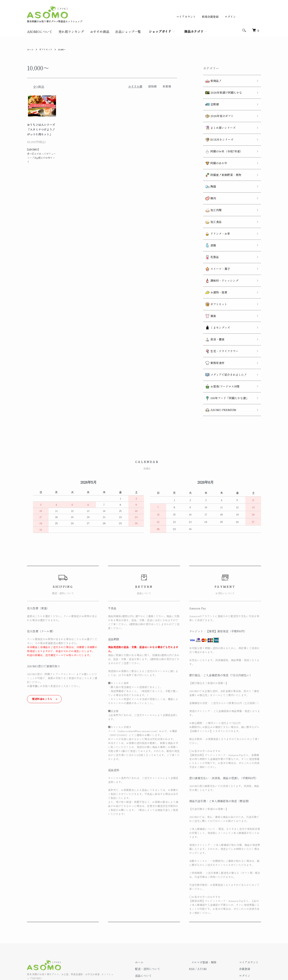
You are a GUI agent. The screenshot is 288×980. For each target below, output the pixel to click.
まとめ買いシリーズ (218, 121)
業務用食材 (212, 324)
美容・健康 (212, 303)
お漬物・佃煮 (214, 263)
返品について (155, 929)
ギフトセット (47, 49)
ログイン (230, 17)
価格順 (152, 86)
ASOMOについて (40, 32)
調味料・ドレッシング (219, 253)
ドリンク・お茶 (215, 212)
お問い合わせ (250, 943)
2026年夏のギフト (217, 110)
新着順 (167, 86)
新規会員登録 (210, 17)
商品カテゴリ (194, 31)
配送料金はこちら (42, 652)
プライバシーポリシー (161, 949)
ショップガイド (160, 31)
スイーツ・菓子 (215, 242)
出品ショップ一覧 (128, 32)
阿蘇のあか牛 (214, 151)
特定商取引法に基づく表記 (163, 943)
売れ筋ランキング (71, 32)
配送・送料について (159, 922)
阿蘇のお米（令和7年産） (222, 141)
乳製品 (210, 232)
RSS (201, 922)
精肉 (208, 182)
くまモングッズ (215, 293)
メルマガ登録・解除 (211, 916)
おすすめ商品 (100, 32)
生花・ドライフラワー (219, 313)
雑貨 (208, 283)
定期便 (210, 100)
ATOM (211, 922)
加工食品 (211, 202)
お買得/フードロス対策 (220, 344)
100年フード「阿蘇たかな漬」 (225, 354)
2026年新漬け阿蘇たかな (221, 90)
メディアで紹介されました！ (224, 334)
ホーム (31, 49)
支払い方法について (159, 936)
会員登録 (247, 922)
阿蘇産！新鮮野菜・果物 (221, 161)
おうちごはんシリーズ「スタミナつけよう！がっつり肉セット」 (41, 129)
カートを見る (250, 936)
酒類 (208, 222)
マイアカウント (186, 17)
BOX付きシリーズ (217, 131)
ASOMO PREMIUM (218, 364)
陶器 (208, 171)
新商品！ (211, 80)
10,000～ (65, 49)
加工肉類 (211, 192)
